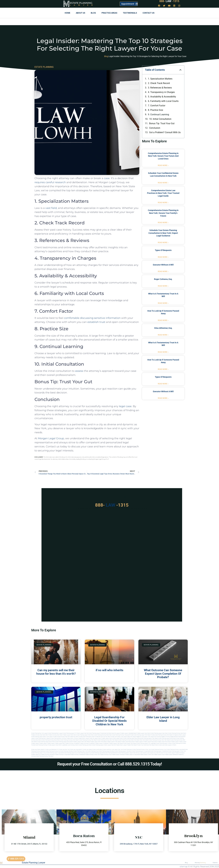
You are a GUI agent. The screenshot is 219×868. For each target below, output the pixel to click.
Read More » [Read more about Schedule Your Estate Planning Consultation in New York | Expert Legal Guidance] (163, 243)
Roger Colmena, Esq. (163, 279)
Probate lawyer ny (36, 754)
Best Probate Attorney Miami (53, 735)
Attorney (200, 863)
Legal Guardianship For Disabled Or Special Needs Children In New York (109, 721)
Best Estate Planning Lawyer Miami (82, 735)
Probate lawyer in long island (132, 754)
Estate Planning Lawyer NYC (70, 733)
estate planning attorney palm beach (88, 740)
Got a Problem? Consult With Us (165, 132)
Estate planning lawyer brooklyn (106, 751)
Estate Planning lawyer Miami (39, 737)
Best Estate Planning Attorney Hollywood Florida (121, 735)
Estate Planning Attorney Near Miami (177, 733)
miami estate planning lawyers (96, 745)
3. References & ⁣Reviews (160, 88)
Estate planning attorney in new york (142, 749)
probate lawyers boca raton (150, 742)
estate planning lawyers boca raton (167, 738)
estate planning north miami (179, 743)
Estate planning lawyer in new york (177, 751)
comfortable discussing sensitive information (92, 318)
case (107, 178)
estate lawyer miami (118, 738)
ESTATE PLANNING (44, 67)
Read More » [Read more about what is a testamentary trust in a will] (163, 303)
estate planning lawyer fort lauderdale (146, 743)
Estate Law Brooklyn (97, 749)
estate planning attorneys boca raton (51, 740)
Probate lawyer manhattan (171, 754)
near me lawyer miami (95, 738)
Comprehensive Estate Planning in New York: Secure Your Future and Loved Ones (163, 156)
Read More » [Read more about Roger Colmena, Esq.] (163, 286)
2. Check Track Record (159, 83)
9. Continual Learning (158, 114)
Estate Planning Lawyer (34, 863)
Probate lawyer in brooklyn (118, 754)
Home (67, 13)
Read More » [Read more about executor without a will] (163, 271)
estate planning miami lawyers (43, 738)
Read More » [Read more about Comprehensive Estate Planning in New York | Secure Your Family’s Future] (163, 223)
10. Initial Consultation (160, 119)
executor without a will (163, 265)
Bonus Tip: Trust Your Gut (162, 123)
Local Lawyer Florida (51, 737)
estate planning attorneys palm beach (69, 740)
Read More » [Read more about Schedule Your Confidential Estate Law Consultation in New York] (163, 183)
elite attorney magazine (169, 737)
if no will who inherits (109, 670)
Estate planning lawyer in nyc (39, 753)
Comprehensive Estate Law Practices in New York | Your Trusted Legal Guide (163, 193)
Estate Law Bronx (107, 749)
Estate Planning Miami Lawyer (55, 733)
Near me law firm (161, 753)
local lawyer (117, 737)
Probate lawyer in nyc (159, 754)
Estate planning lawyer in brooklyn (123, 751)
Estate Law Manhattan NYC (52, 749)
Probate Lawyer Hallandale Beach (128, 733)
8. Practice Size (155, 110)
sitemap (184, 866)
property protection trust (56, 717)
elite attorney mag (159, 737)
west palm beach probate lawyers (106, 742)
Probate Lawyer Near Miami (144, 733)
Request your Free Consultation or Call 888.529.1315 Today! (110, 764)
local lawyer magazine (135, 737)
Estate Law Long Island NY (76, 749)
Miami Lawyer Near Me (83, 733)
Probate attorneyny (180, 753)
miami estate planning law (82, 745)
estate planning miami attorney (58, 738)
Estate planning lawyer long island (55, 753)
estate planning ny (128, 749)
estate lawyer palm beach (130, 743)
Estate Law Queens (88, 749)
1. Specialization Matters (160, 79)
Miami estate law (160, 745)
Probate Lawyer (175, 742)
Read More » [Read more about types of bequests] (163, 257)
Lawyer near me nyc (134, 753)
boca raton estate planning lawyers (58, 742)
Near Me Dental (108, 733)
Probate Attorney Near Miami (38, 735)
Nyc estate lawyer (170, 753)
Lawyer (83, 5)
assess (79, 371)
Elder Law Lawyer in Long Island (163, 719)
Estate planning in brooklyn (67, 751)
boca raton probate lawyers (74, 742)
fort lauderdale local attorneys (67, 745)
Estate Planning (81, 3)
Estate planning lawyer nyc (70, 753)
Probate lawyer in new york (147, 754)
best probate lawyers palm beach (115, 743)
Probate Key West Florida (76, 737)
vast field (51, 208)
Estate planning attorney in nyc (159, 749)
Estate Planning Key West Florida (90, 737)
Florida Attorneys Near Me (63, 737)
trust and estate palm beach (148, 745)
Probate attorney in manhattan (78, 754)
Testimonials (130, 13)
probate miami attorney (72, 738)
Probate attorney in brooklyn (48, 754)
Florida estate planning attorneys (39, 745)
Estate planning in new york (80, 751)
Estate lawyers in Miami (170, 745)
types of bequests (163, 250)
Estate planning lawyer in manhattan (159, 751)
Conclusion (155, 128)
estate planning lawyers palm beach (149, 738)
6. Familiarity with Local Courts (163, 101)
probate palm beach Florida (134, 745)
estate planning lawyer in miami (164, 743)
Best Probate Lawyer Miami (67, 735)
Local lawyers (143, 753)
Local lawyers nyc (151, 753)
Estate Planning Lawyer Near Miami (159, 733)
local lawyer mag (125, 737)
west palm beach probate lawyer (90, 742)
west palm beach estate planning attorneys (151, 740)
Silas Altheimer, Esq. (163, 328)
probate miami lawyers (84, 738)
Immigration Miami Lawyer (179, 735)
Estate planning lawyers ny (84, 753)
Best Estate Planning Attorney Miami (100, 735)
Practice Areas (109, 13)
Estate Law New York (64, 749)
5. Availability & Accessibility (162, 97)
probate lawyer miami (107, 738)
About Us (81, 13)
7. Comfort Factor (157, 106)
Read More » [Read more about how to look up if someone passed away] (163, 320)
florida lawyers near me (54, 745)
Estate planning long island (98, 753)
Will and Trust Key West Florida (106, 737)
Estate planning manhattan (111, 753)
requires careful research (50, 182)
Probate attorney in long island (62, 754)
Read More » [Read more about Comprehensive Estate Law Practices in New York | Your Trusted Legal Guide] (163, 203)
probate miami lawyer (121, 745)
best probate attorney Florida (70, 743)
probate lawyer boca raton (164, 742)
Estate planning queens (123, 753)
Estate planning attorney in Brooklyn (45, 756)
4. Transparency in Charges (161, 92)
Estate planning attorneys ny (53, 751)
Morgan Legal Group (51, 438)
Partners (215, 863)
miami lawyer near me (110, 745)
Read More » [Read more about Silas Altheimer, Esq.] (163, 335)
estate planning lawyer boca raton (132, 738)
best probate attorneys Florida (85, 743)
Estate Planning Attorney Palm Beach (163, 735)
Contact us (149, 13)
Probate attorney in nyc (106, 754)
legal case (125, 406)
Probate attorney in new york (92, 754)
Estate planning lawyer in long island (141, 751)
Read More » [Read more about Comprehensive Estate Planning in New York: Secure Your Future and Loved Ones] (163, 165)
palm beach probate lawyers (122, 742)
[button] (180, 70)
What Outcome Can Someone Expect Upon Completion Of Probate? (163, 674)
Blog (93, 13)
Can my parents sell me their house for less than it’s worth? (56, 672)
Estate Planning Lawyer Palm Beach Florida (144, 735)
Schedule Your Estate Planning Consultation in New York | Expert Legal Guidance (163, 233)
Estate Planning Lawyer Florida (96, 733)
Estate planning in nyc (93, 751)
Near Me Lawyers (116, 733)
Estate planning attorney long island (175, 749)
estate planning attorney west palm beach (108, 740)
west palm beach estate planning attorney (172, 740)
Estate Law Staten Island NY (38, 749)
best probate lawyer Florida (99, 743)
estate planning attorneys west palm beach (129, 740)
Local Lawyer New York (117, 749)
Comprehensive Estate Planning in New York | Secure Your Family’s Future (163, 213)
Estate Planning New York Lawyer (39, 733)
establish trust (96, 322)
